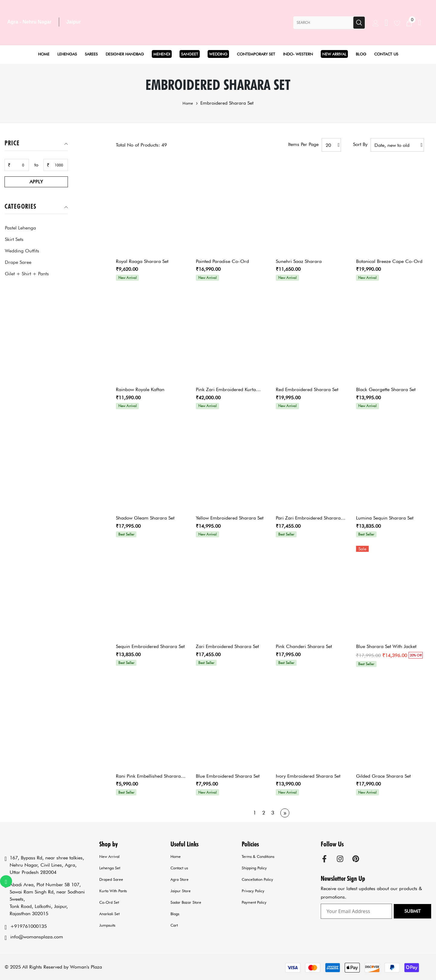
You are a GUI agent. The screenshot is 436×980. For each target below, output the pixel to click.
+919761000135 (29, 926)
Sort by (360, 144)
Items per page (303, 144)
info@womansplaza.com (37, 937)
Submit (412, 911)
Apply (36, 182)
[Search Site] (323, 23)
